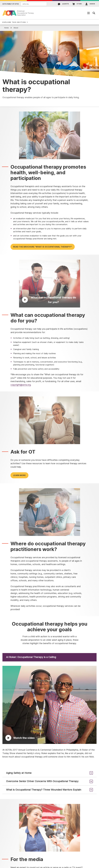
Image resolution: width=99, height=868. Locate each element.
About (16, 28)
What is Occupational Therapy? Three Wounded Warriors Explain (44, 790)
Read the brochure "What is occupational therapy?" (43, 247)
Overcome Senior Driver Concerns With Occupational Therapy (42, 781)
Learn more (19, 475)
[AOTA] (18, 13)
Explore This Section (14, 22)
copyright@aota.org (21, 385)
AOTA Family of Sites (11, 4)
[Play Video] (50, 284)
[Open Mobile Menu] (89, 13)
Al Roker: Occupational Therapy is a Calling (31, 657)
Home (6, 28)
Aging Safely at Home (19, 773)
